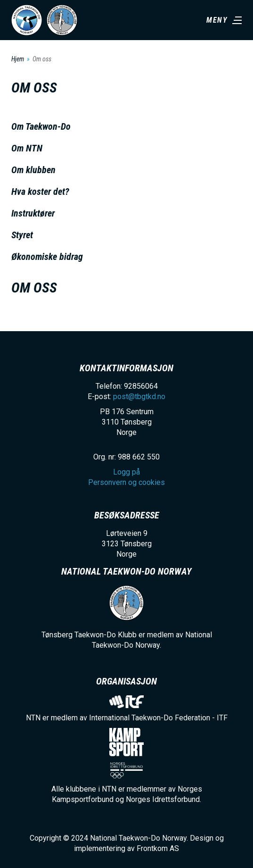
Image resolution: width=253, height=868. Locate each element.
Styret (22, 235)
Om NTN (27, 148)
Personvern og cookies (126, 482)
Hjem (18, 59)
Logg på (126, 472)
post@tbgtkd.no (139, 396)
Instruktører (33, 213)
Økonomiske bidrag (47, 257)
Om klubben (33, 170)
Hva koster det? (40, 192)
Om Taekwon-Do (41, 126)
